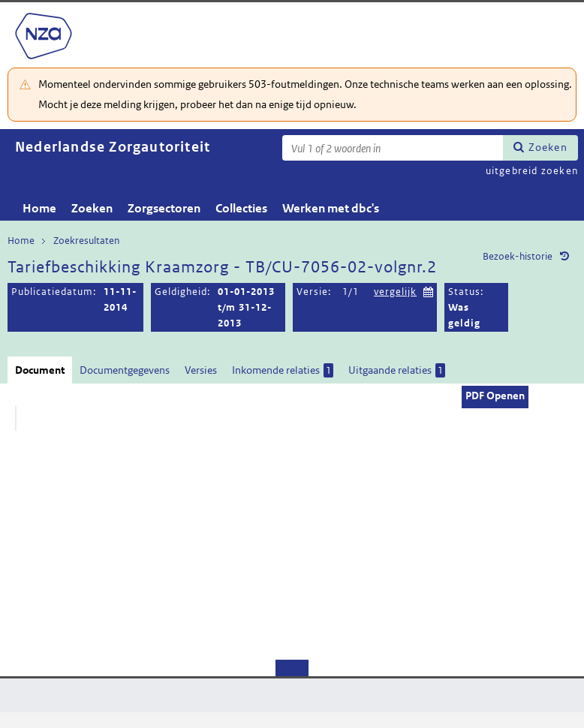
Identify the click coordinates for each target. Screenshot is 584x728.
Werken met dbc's (331, 208)
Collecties (241, 208)
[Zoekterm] (393, 148)
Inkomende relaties (283, 370)
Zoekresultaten (86, 241)
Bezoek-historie (518, 256)
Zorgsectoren (164, 208)
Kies (429, 290)
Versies (201, 370)
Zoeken (548, 147)
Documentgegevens (125, 370)
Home (39, 208)
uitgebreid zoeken (532, 171)
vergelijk (395, 292)
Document (40, 370)
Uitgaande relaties (397, 370)
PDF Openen (495, 396)
